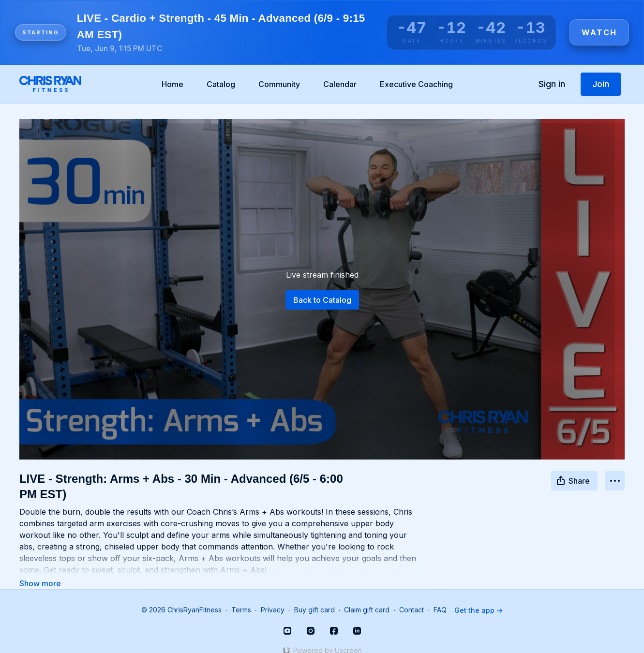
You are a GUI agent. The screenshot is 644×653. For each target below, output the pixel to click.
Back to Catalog (322, 300)
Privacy (273, 597)
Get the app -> (479, 597)
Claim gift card (367, 597)
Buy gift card (315, 597)
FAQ (440, 597)
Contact (412, 597)
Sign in (552, 84)
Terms (241, 597)
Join (601, 84)
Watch (599, 32)
